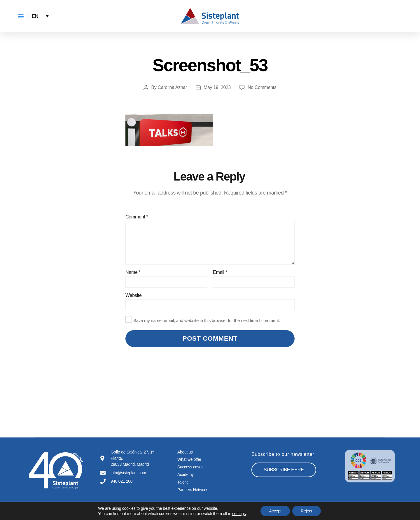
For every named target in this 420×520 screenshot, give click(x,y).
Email (220, 272)
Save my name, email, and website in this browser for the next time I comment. (207, 320)
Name (133, 272)
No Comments (262, 87)
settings (238, 514)
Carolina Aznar (172, 87)
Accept (275, 511)
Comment (137, 217)
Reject (307, 511)
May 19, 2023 (217, 87)
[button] (21, 16)
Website (134, 295)
